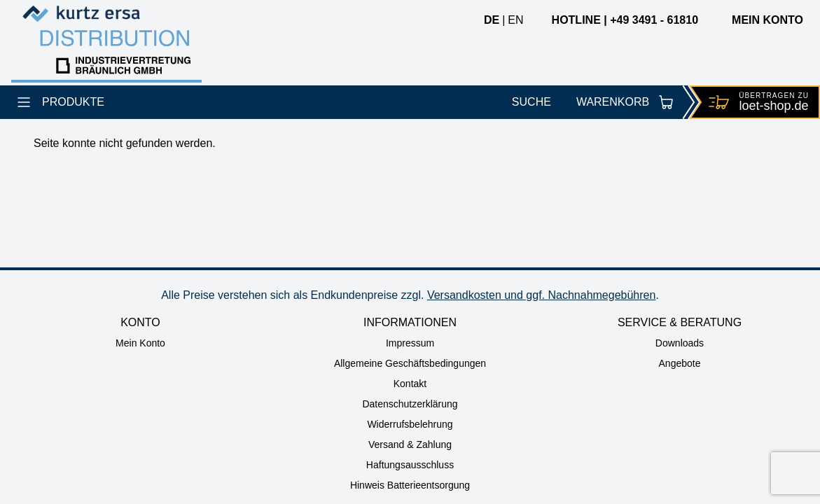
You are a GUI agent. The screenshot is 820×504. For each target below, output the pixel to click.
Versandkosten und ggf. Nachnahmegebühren (541, 295)
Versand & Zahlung (410, 444)
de (492, 20)
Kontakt (410, 384)
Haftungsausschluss (410, 465)
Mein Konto (140, 343)
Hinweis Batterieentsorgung (410, 485)
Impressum (410, 343)
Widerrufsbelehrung (410, 424)
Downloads (680, 343)
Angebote (680, 363)
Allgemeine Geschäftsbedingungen (410, 363)
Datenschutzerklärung (410, 404)
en (515, 20)
